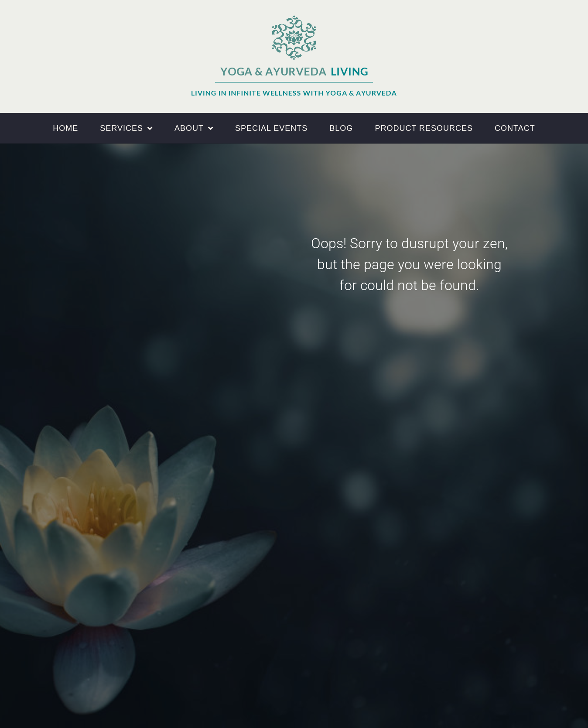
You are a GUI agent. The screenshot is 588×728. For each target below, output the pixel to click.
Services (126, 128)
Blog (341, 128)
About (194, 128)
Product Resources (424, 128)
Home (65, 128)
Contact (515, 128)
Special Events (271, 128)
